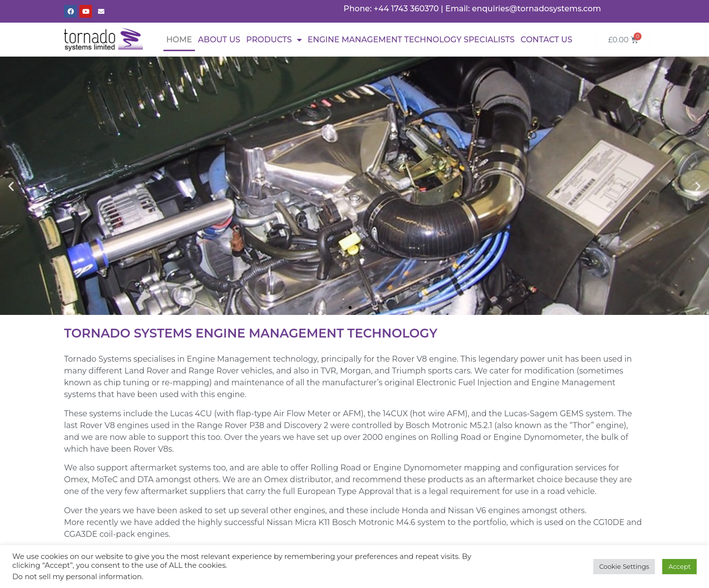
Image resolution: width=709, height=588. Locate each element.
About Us (219, 40)
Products (274, 40)
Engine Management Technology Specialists (411, 40)
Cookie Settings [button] (624, 566)
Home (179, 40)
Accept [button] (679, 566)
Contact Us (546, 40)
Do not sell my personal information (77, 577)
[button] (11, 186)
